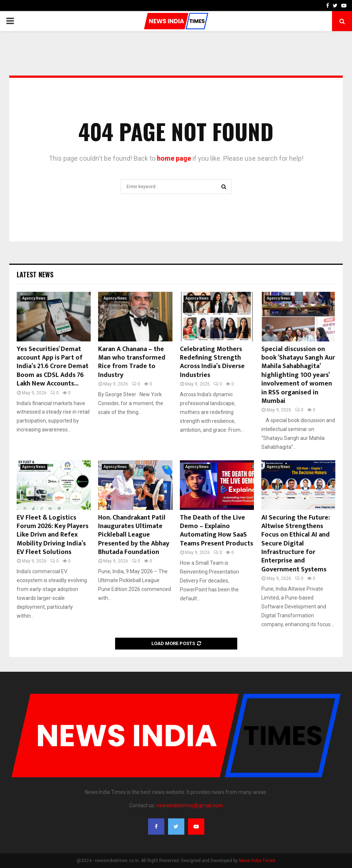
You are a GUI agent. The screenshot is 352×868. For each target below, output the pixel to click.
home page (174, 158)
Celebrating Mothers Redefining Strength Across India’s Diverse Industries (212, 362)
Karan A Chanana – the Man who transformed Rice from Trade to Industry (132, 362)
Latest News (35, 274)
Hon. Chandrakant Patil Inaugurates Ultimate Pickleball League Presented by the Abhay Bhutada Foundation (134, 535)
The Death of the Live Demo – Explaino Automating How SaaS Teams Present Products (217, 531)
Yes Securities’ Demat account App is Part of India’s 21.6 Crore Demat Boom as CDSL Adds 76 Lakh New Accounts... (53, 367)
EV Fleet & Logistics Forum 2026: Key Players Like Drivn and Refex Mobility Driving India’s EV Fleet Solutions (53, 535)
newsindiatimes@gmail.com (190, 805)
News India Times (257, 861)
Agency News (34, 298)
